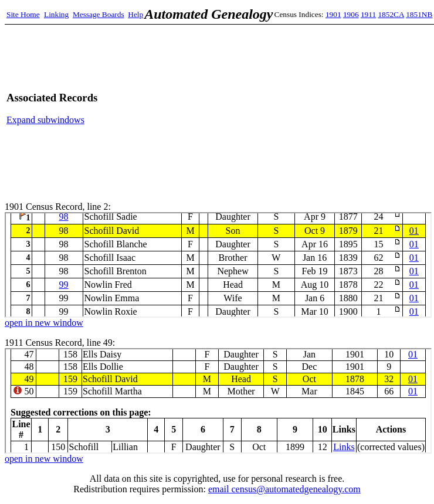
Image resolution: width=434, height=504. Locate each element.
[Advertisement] (303, 108)
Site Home (23, 14)
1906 (351, 14)
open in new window (44, 323)
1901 (333, 14)
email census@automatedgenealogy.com (284, 489)
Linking (56, 14)
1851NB (419, 14)
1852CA (391, 14)
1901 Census (218, 265)
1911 (368, 14)
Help (135, 14)
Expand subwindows (45, 120)
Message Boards (99, 14)
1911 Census (218, 401)
